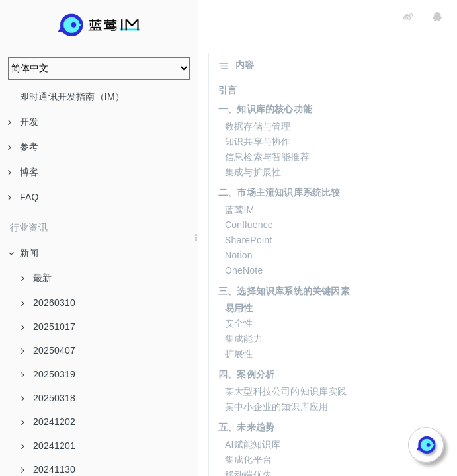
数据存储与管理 (258, 126)
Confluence (249, 225)
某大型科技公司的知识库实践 (286, 391)
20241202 (48, 422)
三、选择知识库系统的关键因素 (284, 291)
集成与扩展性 (253, 172)
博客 (23, 172)
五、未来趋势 (246, 427)
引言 (228, 90)
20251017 (48, 327)
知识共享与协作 (258, 141)
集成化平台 (248, 459)
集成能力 (244, 338)
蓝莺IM (239, 210)
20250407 (48, 350)
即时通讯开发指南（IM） (72, 97)
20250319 (48, 374)
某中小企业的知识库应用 (276, 407)
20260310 (48, 303)
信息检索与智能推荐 (267, 157)
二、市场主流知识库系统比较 (279, 192)
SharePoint (248, 240)
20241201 (48, 446)
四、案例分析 (246, 374)
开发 (23, 122)
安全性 (239, 323)
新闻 (23, 253)
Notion (239, 255)
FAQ (23, 197)
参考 (23, 147)
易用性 (239, 308)
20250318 (48, 398)
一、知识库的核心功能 (265, 109)
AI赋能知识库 (253, 444)
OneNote (244, 270)
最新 (36, 278)
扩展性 (239, 354)
